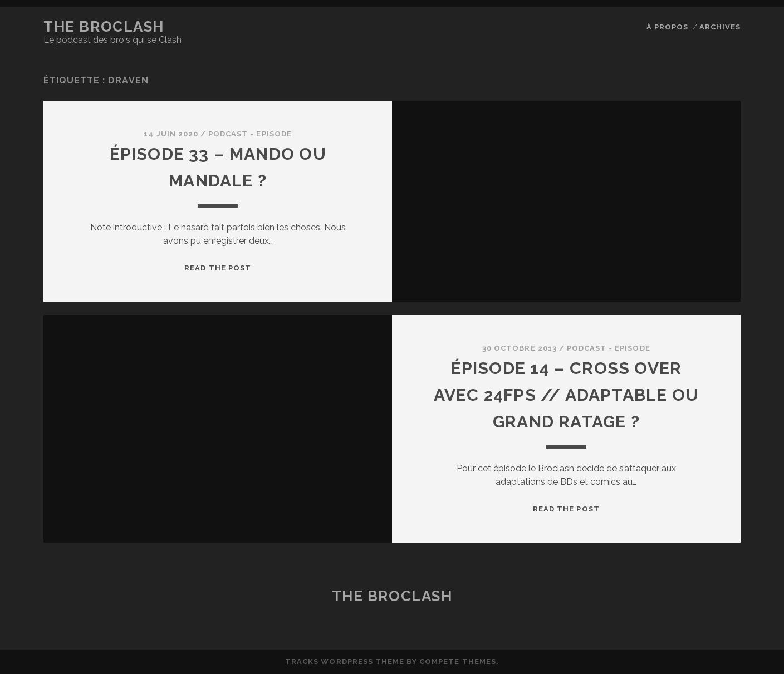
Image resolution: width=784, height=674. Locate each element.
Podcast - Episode (250, 134)
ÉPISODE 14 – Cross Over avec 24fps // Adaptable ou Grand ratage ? (566, 395)
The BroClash (104, 27)
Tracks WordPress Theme (345, 661)
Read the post (218, 268)
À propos (667, 27)
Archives (720, 27)
